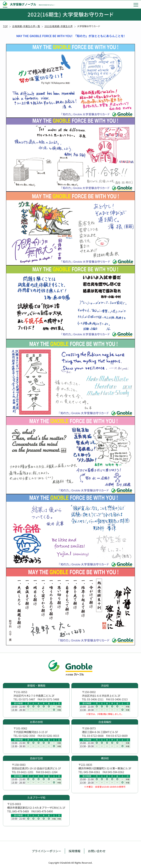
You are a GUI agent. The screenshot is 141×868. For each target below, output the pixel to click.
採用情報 (75, 851)
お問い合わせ (97, 851)
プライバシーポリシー (46, 851)
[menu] (136, 5)
